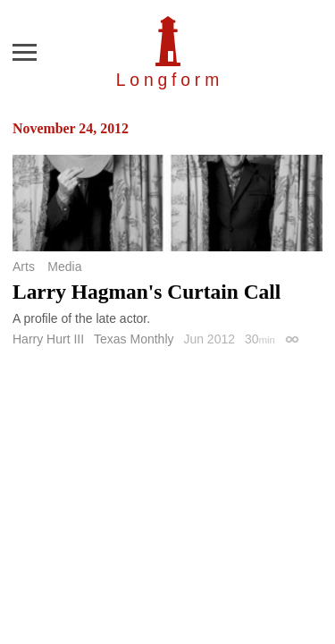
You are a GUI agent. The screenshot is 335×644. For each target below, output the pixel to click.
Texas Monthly (134, 339)
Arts (24, 267)
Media (64, 267)
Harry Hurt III (48, 339)
